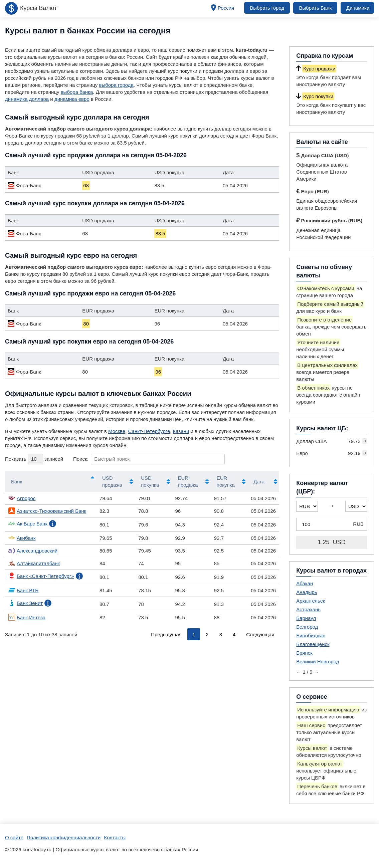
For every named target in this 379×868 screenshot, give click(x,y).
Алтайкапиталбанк (34, 563)
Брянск (304, 653)
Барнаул (306, 618)
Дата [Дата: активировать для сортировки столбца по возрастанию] (259, 482)
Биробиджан (311, 635)
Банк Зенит (26, 603)
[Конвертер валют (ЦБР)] (332, 524)
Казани (181, 431)
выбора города (116, 85)
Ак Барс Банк (28, 523)
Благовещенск (313, 644)
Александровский (33, 551)
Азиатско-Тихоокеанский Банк (47, 511)
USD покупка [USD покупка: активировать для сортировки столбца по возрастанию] (150, 481)
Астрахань (308, 609)
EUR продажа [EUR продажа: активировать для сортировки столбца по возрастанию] (188, 481)
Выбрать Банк (315, 8)
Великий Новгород (318, 662)
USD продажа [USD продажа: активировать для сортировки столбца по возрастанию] (112, 481)
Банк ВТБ (23, 590)
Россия (226, 8)
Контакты (115, 837)
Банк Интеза (27, 617)
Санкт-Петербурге (149, 431)
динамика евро (72, 99)
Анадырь (307, 592)
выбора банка (77, 92)
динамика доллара (27, 99)
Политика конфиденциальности (64, 837)
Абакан (305, 583)
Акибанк (22, 538)
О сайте (14, 837)
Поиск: (149, 459)
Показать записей (34, 459)
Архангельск (311, 601)
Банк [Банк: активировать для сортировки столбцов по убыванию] (17, 482)
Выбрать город (267, 8)
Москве (117, 431)
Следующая (260, 634)
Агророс (22, 498)
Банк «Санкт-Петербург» (41, 576)
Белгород (307, 627)
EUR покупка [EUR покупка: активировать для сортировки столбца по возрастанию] (226, 481)
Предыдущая (166, 634)
